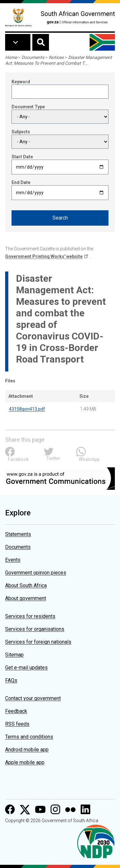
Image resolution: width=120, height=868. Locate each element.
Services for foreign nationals (38, 642)
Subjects (21, 132)
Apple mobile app (25, 762)
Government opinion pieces (36, 573)
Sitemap (14, 655)
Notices (56, 57)
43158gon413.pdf (27, 409)
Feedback (16, 711)
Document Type (28, 107)
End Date (21, 182)
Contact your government (33, 698)
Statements (18, 534)
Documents (33, 57)
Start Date (22, 157)
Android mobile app (27, 750)
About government (26, 598)
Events (13, 560)
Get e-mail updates (26, 668)
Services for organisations (35, 629)
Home (11, 57)
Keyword (21, 82)
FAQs (11, 680)
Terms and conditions (29, 737)
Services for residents (30, 616)
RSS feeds (17, 724)
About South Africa (26, 585)
